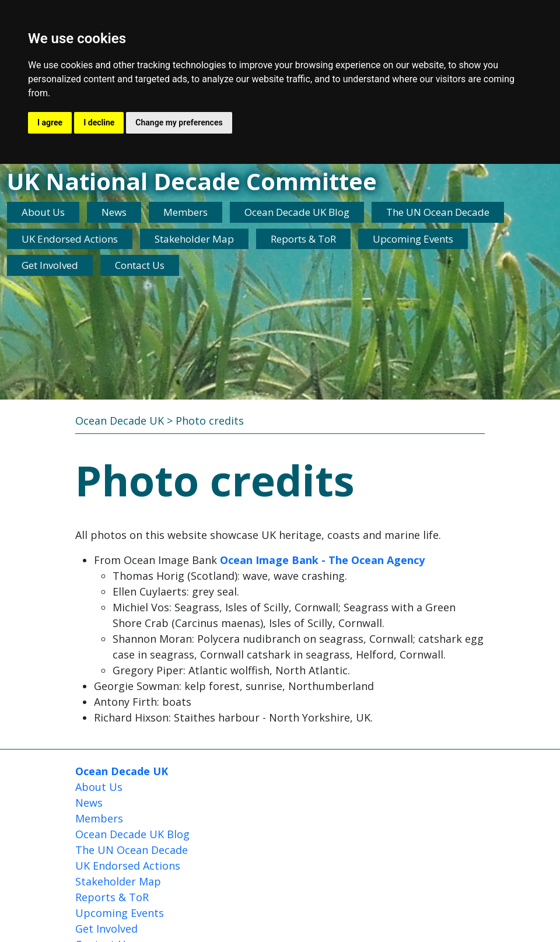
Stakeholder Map (194, 239)
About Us (43, 212)
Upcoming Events (413, 239)
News (114, 212)
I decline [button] (99, 122)
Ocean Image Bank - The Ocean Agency (322, 560)
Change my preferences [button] (179, 122)
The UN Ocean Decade (438, 212)
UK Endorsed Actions (70, 239)
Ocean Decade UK (120, 421)
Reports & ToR (303, 239)
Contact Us (140, 265)
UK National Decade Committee (192, 181)
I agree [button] (50, 122)
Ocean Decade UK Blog (297, 212)
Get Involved (50, 265)
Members (185, 212)
